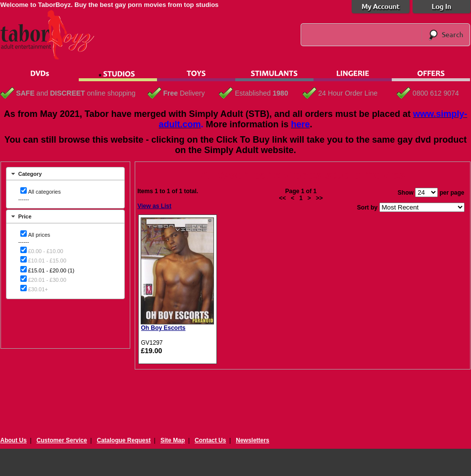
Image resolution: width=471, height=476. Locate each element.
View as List (155, 206)
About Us (14, 440)
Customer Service (62, 440)
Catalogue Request (124, 440)
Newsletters (252, 440)
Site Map (173, 440)
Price (25, 216)
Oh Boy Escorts (163, 328)
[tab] (65, 174)
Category (30, 174)
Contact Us (210, 440)
